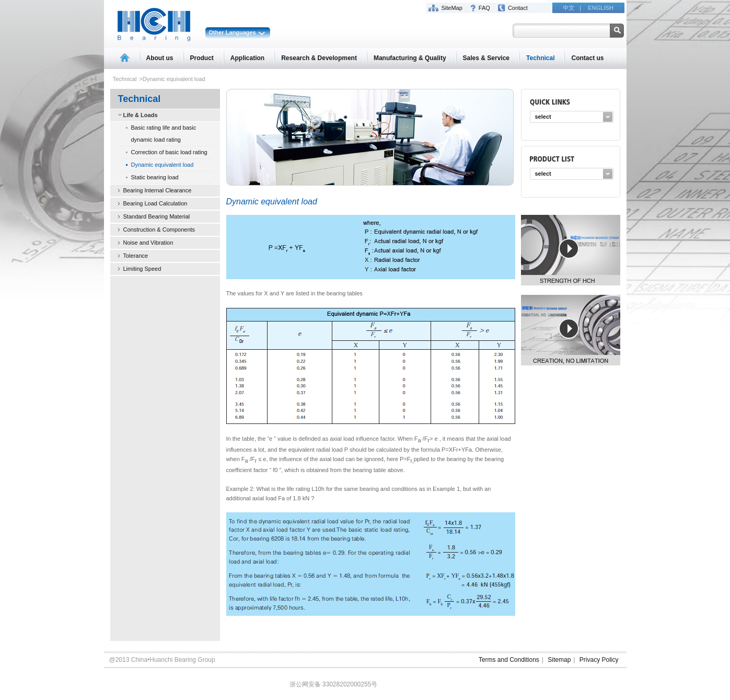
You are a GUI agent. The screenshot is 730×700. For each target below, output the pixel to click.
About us (160, 58)
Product (202, 58)
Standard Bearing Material (157, 216)
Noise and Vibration (148, 243)
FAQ (484, 8)
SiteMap (452, 8)
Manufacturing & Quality (410, 58)
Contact (518, 8)
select (543, 117)
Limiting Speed (142, 269)
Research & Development (319, 58)
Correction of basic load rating (169, 152)
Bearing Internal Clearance (158, 190)
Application (247, 58)
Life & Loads (141, 115)
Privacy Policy (599, 660)
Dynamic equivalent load (163, 165)
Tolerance (136, 256)
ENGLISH (601, 8)
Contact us (587, 58)
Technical (540, 58)
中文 (569, 8)
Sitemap (559, 660)
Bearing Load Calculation (155, 203)
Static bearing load (155, 177)
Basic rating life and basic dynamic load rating (164, 134)
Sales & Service (486, 58)
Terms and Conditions (509, 660)
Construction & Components (159, 229)
